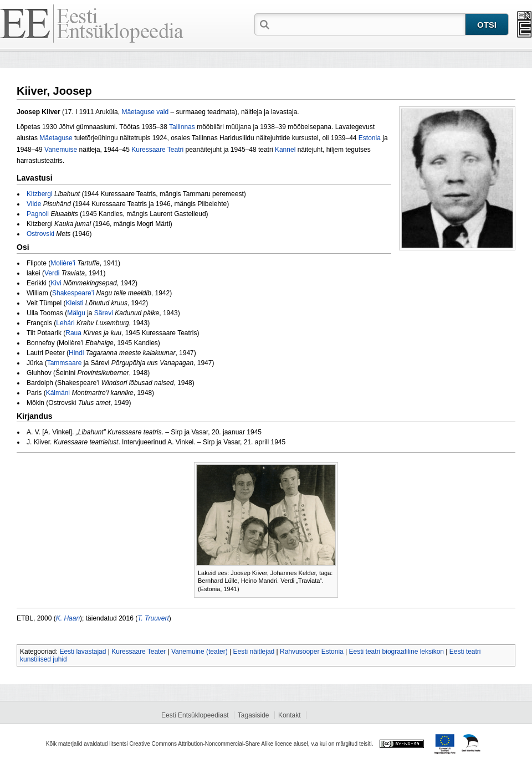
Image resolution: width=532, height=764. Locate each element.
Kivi (56, 283)
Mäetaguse (56, 138)
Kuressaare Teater (139, 652)
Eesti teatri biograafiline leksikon (397, 652)
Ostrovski (40, 234)
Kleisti (74, 303)
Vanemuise (61, 150)
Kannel (285, 150)
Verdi (52, 273)
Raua (73, 333)
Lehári (65, 323)
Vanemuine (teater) (199, 652)
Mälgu (76, 313)
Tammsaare (65, 363)
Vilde (34, 204)
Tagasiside (254, 715)
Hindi (76, 353)
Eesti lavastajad (83, 652)
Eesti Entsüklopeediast (195, 715)
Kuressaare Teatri (157, 150)
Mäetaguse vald (145, 112)
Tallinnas (182, 127)
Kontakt (290, 715)
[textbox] (369, 24)
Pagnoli (38, 214)
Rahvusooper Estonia (312, 652)
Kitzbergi (40, 194)
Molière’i (63, 263)
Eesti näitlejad (254, 652)
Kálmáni (58, 393)
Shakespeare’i (73, 293)
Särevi (104, 313)
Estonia (370, 138)
